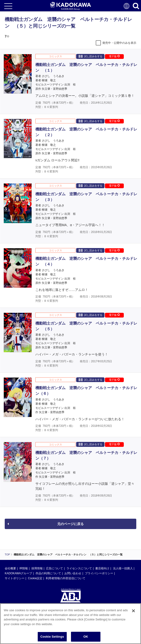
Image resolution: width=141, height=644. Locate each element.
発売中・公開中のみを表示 (119, 43)
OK (86, 637)
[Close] (133, 611)
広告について (54, 568)
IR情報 (24, 568)
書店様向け (102, 568)
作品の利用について (48, 573)
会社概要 (10, 568)
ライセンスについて (79, 568)
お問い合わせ (73, 573)
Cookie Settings (52, 637)
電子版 (114, 56)
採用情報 (37, 568)
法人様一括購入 (123, 568)
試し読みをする (90, 56)
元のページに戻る (70, 524)
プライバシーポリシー (99, 573)
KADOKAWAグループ (18, 573)
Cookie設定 (35, 578)
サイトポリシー (15, 578)
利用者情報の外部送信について (66, 578)
